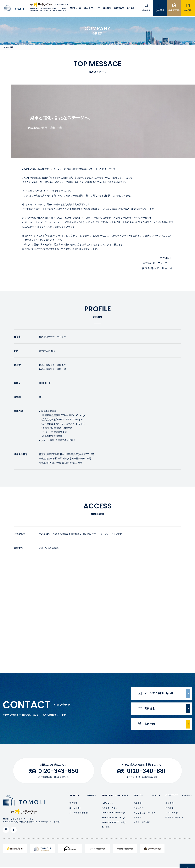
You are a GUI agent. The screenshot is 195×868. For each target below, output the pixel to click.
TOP (4, 47)
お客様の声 (119, 8)
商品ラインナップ (92, 8)
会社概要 (131, 8)
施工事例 (107, 8)
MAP (119, 536)
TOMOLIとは (75, 8)
